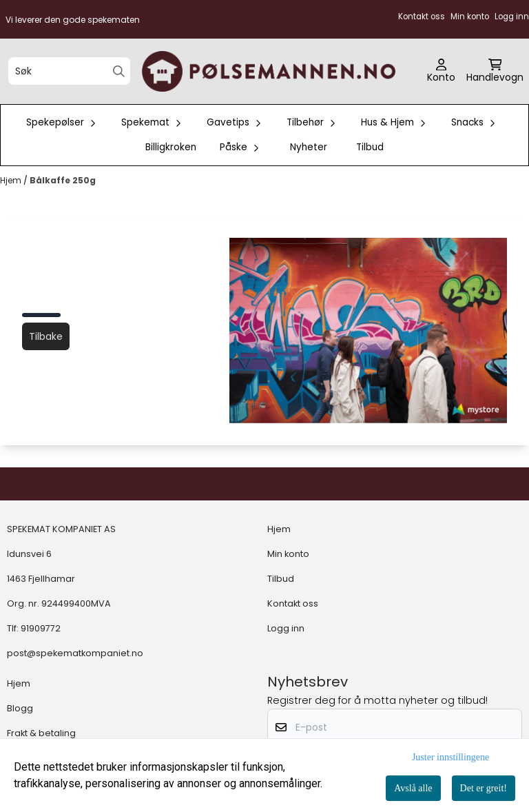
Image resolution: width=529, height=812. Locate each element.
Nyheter (309, 147)
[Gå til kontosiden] (441, 72)
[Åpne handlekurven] (495, 72)
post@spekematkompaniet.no (75, 653)
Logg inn (286, 628)
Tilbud (370, 147)
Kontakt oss (293, 603)
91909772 (41, 628)
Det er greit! (484, 788)
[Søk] (69, 71)
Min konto (288, 554)
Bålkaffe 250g (63, 180)
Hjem (12, 180)
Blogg (20, 708)
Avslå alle (413, 788)
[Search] (119, 71)
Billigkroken (171, 147)
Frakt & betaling (41, 733)
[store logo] (269, 71)
